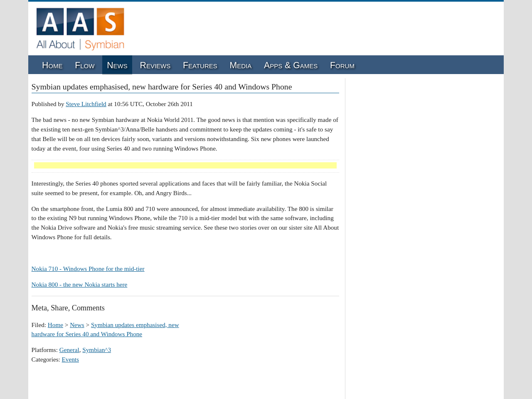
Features (200, 65)
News (117, 65)
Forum (342, 65)
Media (241, 65)
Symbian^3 (97, 350)
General (69, 350)
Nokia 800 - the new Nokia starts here (80, 284)
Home (52, 65)
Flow (85, 65)
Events (70, 359)
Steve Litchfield (86, 104)
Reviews (155, 65)
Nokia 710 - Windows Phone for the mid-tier (88, 269)
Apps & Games (291, 65)
